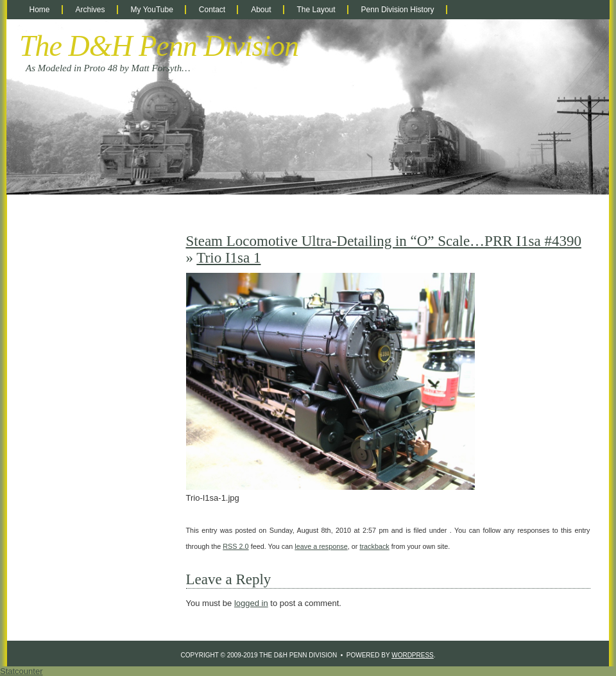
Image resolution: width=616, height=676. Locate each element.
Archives (90, 10)
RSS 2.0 (235, 546)
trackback (374, 546)
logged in (251, 603)
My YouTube (152, 10)
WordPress (413, 655)
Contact (212, 10)
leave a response (321, 546)
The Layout (316, 10)
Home (40, 10)
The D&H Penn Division (159, 46)
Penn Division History (398, 10)
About (261, 10)
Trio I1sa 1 (228, 258)
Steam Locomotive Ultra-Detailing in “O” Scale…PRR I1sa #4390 (384, 241)
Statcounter (21, 671)
